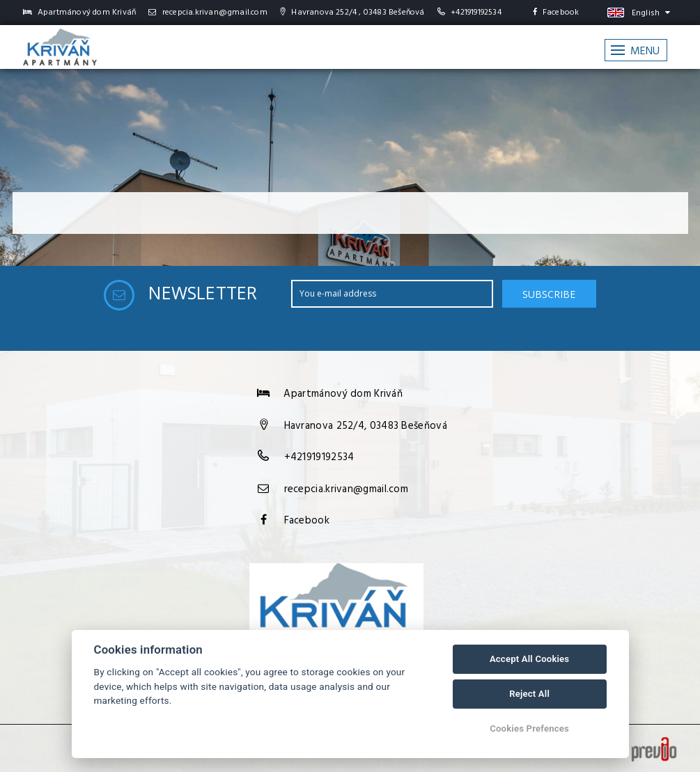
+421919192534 (476, 13)
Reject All (529, 694)
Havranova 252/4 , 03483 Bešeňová (352, 13)
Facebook (556, 13)
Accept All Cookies (529, 659)
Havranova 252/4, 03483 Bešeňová (366, 426)
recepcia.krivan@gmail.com (208, 13)
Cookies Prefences (529, 728)
